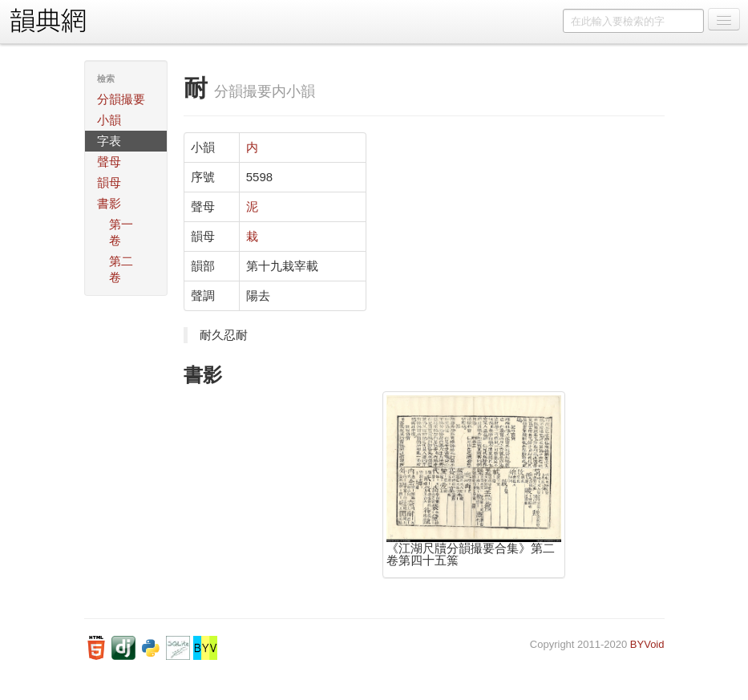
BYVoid (647, 644)
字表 (109, 141)
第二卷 (121, 269)
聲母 (109, 162)
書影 (109, 203)
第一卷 (121, 232)
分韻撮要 (121, 99)
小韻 (109, 120)
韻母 (109, 182)
